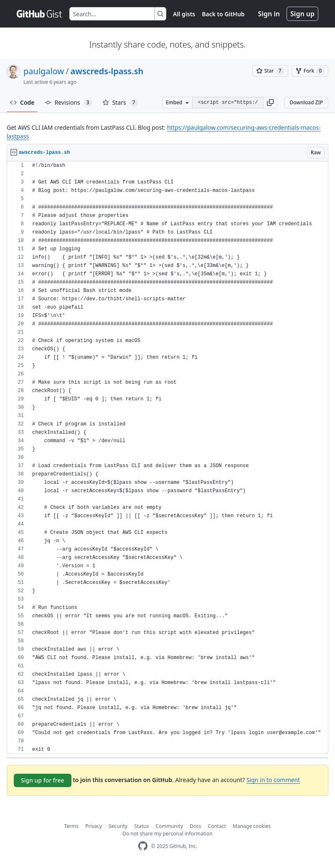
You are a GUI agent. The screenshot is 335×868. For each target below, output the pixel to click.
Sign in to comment (273, 780)
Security (118, 826)
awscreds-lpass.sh (107, 71)
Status (141, 826)
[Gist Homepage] (40, 14)
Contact (217, 826)
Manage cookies (252, 826)
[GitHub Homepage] (143, 846)
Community (169, 826)
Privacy (94, 826)
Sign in (269, 14)
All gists (184, 14)
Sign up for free (43, 780)
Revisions (69, 103)
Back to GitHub (223, 14)
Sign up (302, 14)
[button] (270, 103)
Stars (120, 103)
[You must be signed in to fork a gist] (310, 71)
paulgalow (44, 71)
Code (22, 102)
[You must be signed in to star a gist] (270, 71)
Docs (195, 826)
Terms (72, 826)
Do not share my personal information (167, 834)
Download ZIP (306, 102)
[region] (167, 458)
